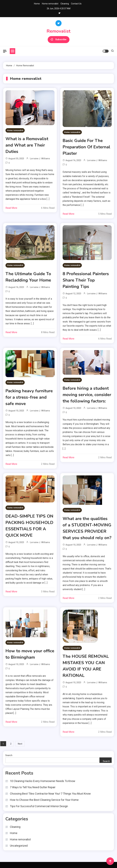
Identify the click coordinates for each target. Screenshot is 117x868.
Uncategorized (19, 846)
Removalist (59, 31)
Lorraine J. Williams (40, 159)
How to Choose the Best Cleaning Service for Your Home (44, 800)
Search (9, 755)
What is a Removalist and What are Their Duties (27, 145)
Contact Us (76, 4)
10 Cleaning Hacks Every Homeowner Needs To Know (43, 781)
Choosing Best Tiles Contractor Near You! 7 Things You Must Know (50, 794)
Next (20, 744)
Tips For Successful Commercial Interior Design (39, 806)
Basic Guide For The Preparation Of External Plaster (86, 147)
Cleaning (65, 4)
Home (37, 4)
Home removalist (50, 4)
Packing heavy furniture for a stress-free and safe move (29, 397)
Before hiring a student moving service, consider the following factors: (87, 395)
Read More (11, 208)
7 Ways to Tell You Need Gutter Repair (33, 787)
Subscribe (59, 40)
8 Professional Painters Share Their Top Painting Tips (86, 280)
